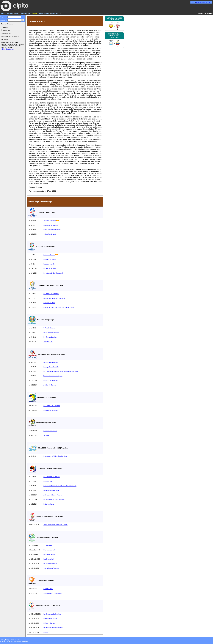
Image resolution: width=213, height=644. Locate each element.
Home (3, 13)
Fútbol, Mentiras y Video (51, 490)
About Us (199, 2)
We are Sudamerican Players (53, 376)
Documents (55, 13)
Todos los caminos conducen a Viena (55, 525)
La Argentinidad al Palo (51, 367)
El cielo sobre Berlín (50, 268)
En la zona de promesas (51, 294)
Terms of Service (16, 640)
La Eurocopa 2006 (49, 555)
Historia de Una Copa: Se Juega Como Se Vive (59, 307)
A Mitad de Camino (50, 385)
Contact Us (207, 2)
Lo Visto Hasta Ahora (50, 563)
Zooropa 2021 (48, 342)
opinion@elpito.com (7, 49)
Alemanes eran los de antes (53, 593)
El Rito (46, 632)
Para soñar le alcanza (51, 225)
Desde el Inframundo (50, 431)
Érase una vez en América (52, 230)
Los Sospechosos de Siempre (53, 628)
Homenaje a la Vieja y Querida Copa (55, 456)
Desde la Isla (6, 30)
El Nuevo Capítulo (49, 623)
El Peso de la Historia (50, 618)
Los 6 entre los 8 (49, 559)
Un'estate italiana (49, 328)
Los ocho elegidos (49, 264)
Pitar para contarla (49, 550)
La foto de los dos (49, 255)
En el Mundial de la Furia (52, 477)
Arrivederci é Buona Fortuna (53, 495)
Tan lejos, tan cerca (50, 221)
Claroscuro (5, 27)
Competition (25, 13)
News (17, 13)
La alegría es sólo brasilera (52, 614)
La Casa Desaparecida (51, 362)
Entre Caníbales (49, 504)
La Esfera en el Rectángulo (10, 36)
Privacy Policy (5, 640)
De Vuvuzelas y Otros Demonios (54, 500)
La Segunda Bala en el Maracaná (54, 298)
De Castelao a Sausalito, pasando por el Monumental (61, 371)
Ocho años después (50, 234)
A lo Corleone (48, 545)
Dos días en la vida (50, 259)
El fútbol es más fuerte (51, 410)
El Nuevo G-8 (48, 481)
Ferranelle (5, 39)
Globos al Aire (6, 33)
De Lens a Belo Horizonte (52, 406)
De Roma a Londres (50, 337)
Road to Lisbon (48, 589)
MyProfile (10, 13)
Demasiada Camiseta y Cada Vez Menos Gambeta (60, 486)
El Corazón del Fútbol (50, 380)
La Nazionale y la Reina (51, 333)
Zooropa (46, 435)
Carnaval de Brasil (49, 303)
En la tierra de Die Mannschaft (53, 273)
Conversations (44, 13)
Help (193, 2)
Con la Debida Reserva (51, 568)
